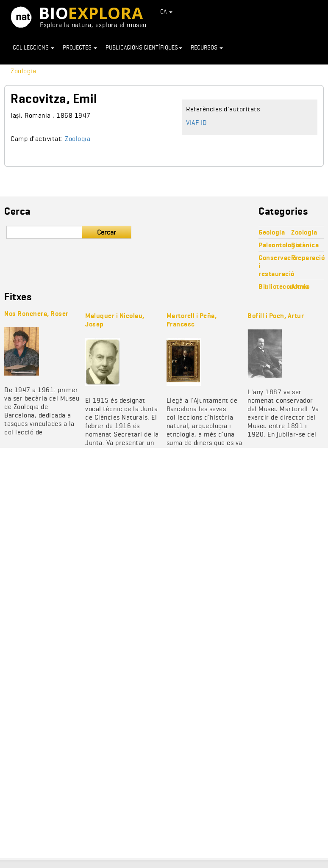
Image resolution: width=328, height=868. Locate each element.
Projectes (80, 47)
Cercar (107, 232)
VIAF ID (197, 123)
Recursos (207, 47)
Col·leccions (33, 47)
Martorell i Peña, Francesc (192, 320)
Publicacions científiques (144, 47)
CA (167, 11)
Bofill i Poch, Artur (276, 316)
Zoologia (23, 71)
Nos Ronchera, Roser (36, 314)
